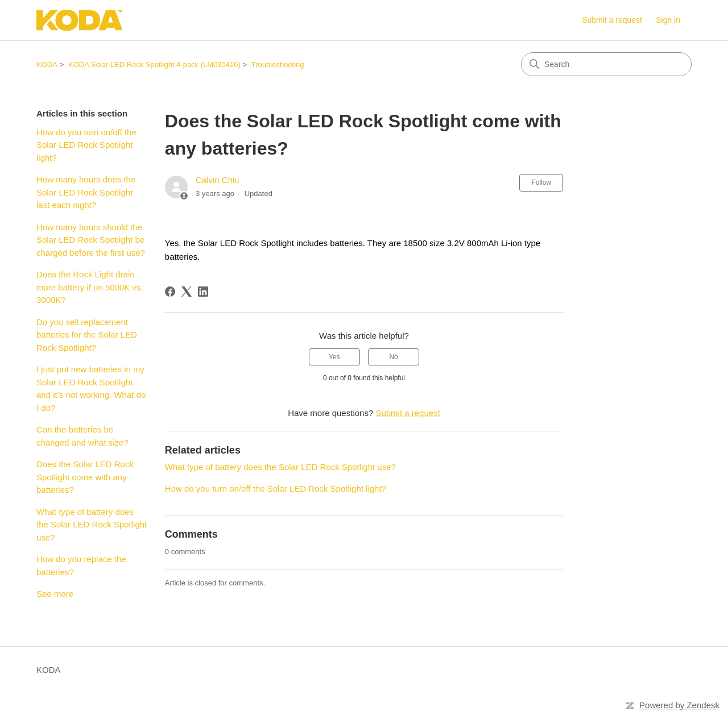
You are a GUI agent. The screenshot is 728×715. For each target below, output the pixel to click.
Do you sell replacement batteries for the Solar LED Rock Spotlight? (87, 335)
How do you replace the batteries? (81, 566)
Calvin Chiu (218, 180)
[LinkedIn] (203, 292)
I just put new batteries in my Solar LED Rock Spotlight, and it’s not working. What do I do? (91, 388)
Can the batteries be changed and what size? (82, 436)
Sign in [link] (668, 20)
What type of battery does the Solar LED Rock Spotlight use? (92, 525)
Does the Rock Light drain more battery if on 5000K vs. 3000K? (90, 287)
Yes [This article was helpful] (334, 357)
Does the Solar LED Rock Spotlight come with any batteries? (85, 477)
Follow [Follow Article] (541, 182)
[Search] (606, 64)
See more (55, 594)
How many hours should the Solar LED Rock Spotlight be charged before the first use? (91, 240)
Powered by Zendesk (679, 705)
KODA (47, 65)
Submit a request (612, 20)
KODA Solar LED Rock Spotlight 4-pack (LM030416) (154, 65)
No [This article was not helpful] (393, 357)
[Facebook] (170, 292)
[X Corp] (187, 292)
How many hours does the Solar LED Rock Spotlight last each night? (86, 192)
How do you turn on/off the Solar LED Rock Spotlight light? (86, 145)
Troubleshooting (278, 65)
